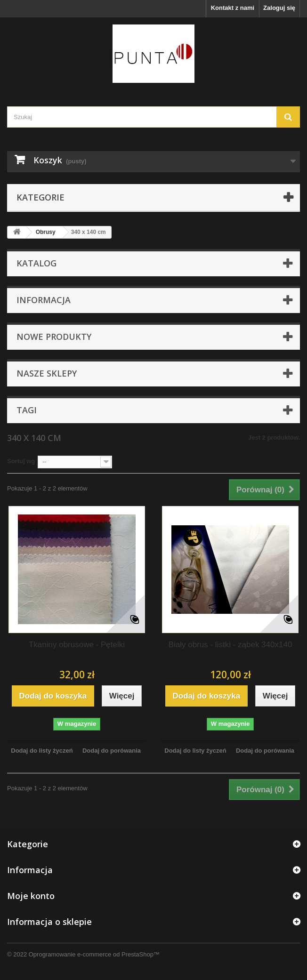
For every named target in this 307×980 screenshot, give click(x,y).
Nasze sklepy (47, 373)
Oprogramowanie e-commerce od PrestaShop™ (94, 954)
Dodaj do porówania (112, 751)
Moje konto (31, 896)
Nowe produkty (54, 337)
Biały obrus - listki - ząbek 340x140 (230, 645)
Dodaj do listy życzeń (42, 751)
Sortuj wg (21, 461)
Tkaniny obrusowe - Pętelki (77, 645)
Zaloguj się (279, 8)
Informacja (44, 300)
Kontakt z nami (233, 8)
